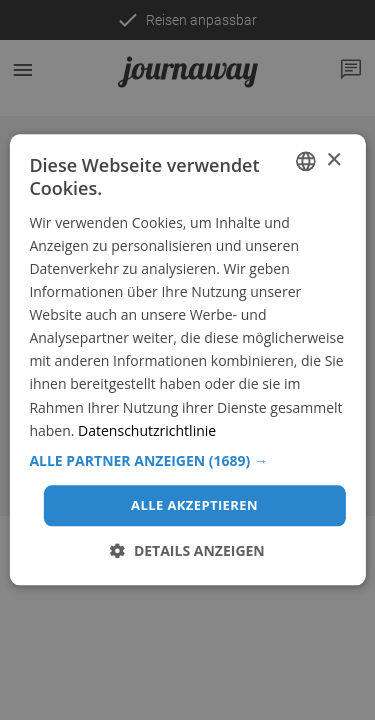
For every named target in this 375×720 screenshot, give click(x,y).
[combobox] (306, 161)
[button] (187, 461)
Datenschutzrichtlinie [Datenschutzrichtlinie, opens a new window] (147, 430)
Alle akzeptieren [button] (194, 505)
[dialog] (187, 359)
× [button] (333, 160)
